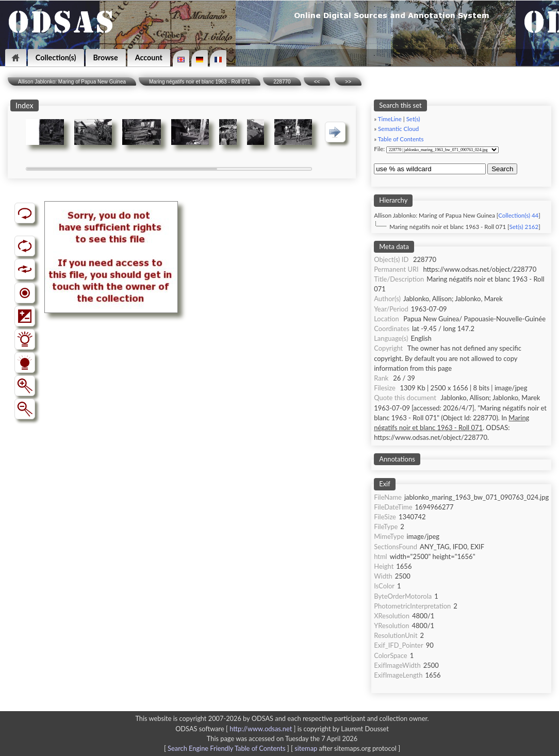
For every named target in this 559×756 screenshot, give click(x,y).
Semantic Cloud (398, 129)
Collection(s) (56, 57)
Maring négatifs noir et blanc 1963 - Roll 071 (200, 82)
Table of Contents (401, 139)
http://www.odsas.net (261, 729)
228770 (282, 82)
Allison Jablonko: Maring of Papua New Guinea (72, 82)
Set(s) (413, 119)
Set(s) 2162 (524, 227)
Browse (106, 57)
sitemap (306, 748)
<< (317, 82)
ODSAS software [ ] (236, 729)
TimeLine (390, 119)
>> (348, 82)
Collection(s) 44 (518, 215)
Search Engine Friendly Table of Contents (226, 748)
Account (149, 57)
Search (502, 169)
